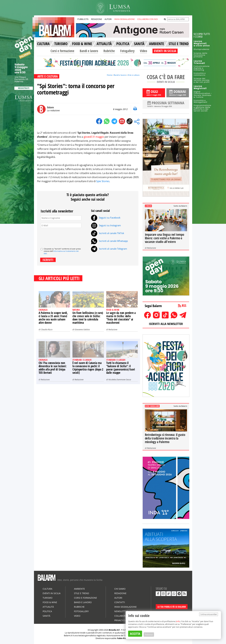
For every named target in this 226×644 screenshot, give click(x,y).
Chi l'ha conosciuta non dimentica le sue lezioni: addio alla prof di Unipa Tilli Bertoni (53, 368)
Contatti (120, 602)
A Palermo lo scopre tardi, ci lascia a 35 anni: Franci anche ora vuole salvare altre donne (53, 318)
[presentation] (64, 237)
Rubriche (109, 51)
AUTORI (108, 19)
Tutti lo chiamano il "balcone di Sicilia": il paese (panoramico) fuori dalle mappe (121, 368)
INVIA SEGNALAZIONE (124, 19)
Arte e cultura (134, 75)
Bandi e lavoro (89, 51)
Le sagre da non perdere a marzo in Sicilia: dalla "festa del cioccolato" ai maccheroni (121, 318)
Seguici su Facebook (106, 218)
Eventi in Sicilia (52, 593)
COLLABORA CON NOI (148, 19)
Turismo (48, 598)
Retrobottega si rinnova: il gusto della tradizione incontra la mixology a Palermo (165, 438)
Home (110, 75)
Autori (118, 598)
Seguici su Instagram (106, 225)
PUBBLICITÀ (83, 19)
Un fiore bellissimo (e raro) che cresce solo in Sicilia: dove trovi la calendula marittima (88, 318)
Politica (47, 611)
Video (143, 51)
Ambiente (79, 589)
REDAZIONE (96, 19)
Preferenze (149, 635)
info (178, 621)
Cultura (47, 589)
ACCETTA (135, 634)
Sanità (46, 616)
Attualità (48, 607)
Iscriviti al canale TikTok (108, 233)
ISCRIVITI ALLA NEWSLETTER (166, 324)
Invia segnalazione (125, 607)
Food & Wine (50, 602)
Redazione (113, 329)
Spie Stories (103, 181)
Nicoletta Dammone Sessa (120, 379)
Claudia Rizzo (47, 329)
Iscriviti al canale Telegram (109, 249)
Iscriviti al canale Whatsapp (109, 241)
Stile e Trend (82, 593)
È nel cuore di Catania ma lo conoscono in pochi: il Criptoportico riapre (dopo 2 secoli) (88, 368)
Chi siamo (120, 589)
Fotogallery (127, 51)
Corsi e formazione (62, 51)
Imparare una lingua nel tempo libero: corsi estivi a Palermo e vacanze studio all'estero (164, 238)
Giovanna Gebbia (82, 329)
